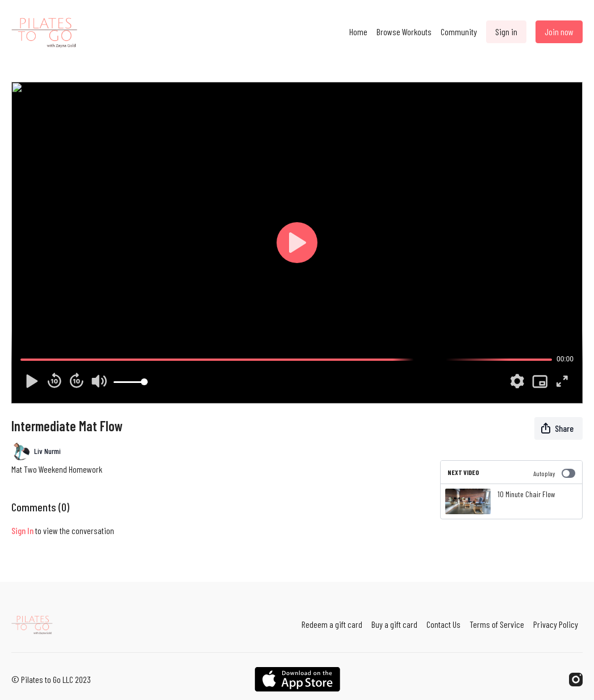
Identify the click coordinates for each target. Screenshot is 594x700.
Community (459, 32)
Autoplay (554, 473)
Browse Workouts (404, 32)
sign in (22, 530)
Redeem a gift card (332, 624)
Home (358, 32)
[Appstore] (297, 679)
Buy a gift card (394, 624)
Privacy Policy (556, 624)
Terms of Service (497, 624)
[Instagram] (576, 680)
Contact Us (444, 624)
